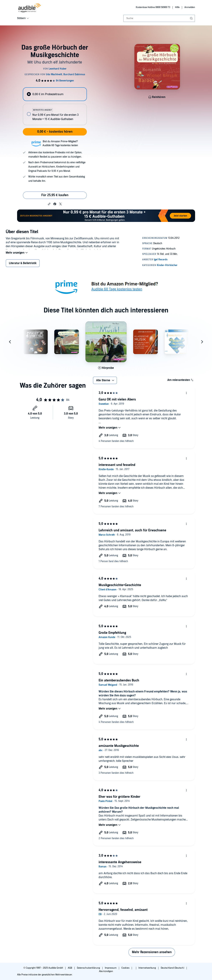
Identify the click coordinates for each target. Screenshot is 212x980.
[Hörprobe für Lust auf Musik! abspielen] (106, 370)
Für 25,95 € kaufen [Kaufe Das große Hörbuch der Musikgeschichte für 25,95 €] (55, 195)
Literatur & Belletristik (23, 265)
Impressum (111, 968)
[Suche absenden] (192, 18)
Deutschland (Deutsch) (173, 968)
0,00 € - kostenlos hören (55, 132)
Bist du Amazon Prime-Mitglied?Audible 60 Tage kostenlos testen (60, 143)
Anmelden (190, 7)
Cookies (126, 968)
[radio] (55, 94)
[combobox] (159, 18)
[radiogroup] (55, 106)
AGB (70, 968)
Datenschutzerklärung (89, 968)
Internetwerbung (147, 968)
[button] (49, 204)
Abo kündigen (106, 971)
